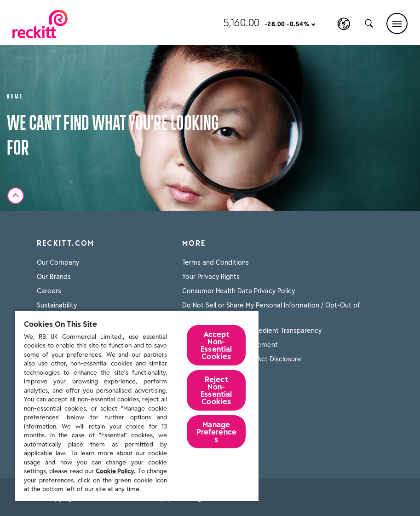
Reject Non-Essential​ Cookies (216, 390)
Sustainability (57, 305)
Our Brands (54, 277)
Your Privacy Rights (211, 277)
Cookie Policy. (116, 471)
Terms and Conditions (216, 262)
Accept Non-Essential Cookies (216, 345)
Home (15, 96)
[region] (137, 406)
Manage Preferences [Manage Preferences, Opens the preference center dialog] (217, 432)
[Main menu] (397, 23)
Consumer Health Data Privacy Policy (239, 291)
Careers (49, 291)
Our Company (58, 262)
